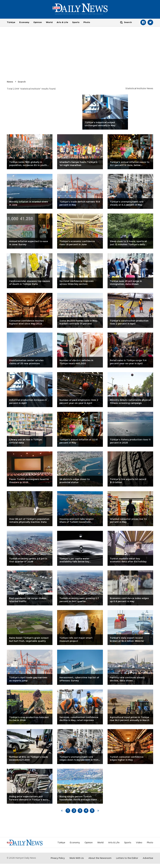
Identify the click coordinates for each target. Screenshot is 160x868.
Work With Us (77, 858)
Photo (87, 22)
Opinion (38, 22)
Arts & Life (62, 22)
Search (22, 82)
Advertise (148, 858)
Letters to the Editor (127, 858)
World (49, 22)
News (10, 82)
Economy (24, 22)
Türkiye (11, 22)
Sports (76, 22)
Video (139, 843)
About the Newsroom (100, 858)
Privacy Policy (58, 858)
